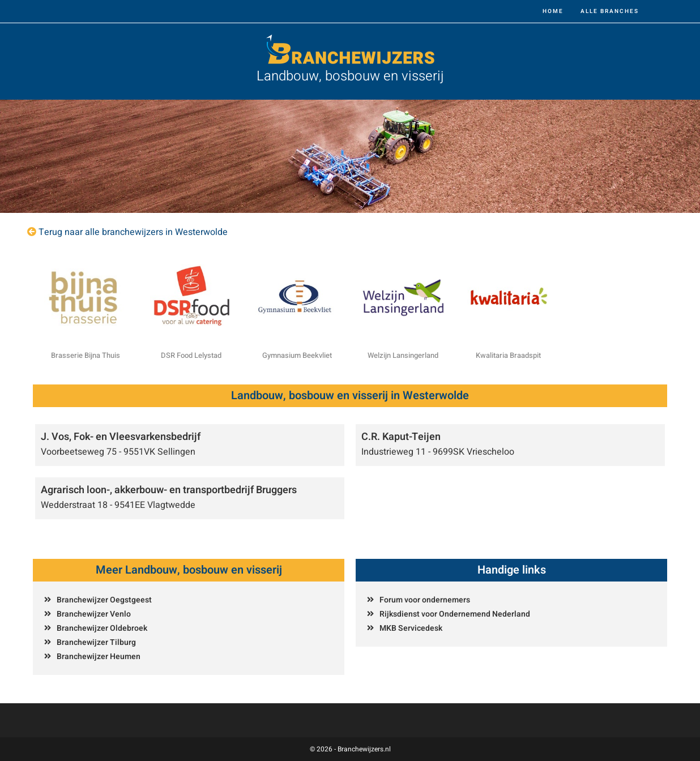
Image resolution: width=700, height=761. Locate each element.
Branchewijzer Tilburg (96, 642)
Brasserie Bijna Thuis (86, 355)
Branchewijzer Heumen (99, 657)
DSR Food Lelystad (191, 355)
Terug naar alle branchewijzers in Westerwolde (133, 232)
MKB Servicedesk (411, 628)
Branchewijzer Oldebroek (102, 628)
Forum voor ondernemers (425, 600)
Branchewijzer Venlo (94, 614)
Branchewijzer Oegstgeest (104, 600)
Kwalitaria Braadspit (508, 355)
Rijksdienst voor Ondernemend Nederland (455, 614)
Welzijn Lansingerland (403, 355)
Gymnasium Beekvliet (297, 355)
